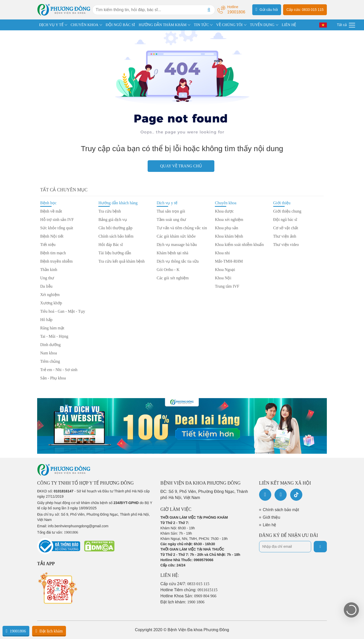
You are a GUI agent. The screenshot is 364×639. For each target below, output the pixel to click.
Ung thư (47, 278)
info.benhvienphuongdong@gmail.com (78, 526)
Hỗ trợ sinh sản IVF (57, 220)
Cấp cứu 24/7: (185, 584)
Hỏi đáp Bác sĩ (111, 245)
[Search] (209, 10)
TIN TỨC (201, 25)
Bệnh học (48, 203)
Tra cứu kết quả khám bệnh (121, 261)
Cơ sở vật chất (286, 228)
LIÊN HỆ (289, 25)
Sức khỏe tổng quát (57, 228)
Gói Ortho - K (168, 270)
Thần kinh (49, 270)
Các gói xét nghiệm (173, 278)
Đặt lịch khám (49, 631)
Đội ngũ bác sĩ (285, 220)
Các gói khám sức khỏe (176, 236)
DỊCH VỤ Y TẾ (51, 25)
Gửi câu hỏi (267, 9)
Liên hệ (270, 525)
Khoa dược (224, 211)
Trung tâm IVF (227, 286)
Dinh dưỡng (50, 345)
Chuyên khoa (226, 203)
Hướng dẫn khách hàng (118, 203)
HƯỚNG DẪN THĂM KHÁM (163, 25)
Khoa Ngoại (225, 270)
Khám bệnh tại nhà (173, 253)
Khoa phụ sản (226, 228)
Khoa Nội (223, 278)
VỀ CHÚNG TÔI (229, 25)
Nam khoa (49, 353)
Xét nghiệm (50, 295)
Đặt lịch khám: (183, 602)
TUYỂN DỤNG (262, 25)
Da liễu (46, 286)
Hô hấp (46, 320)
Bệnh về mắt (51, 211)
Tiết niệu (48, 245)
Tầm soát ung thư (171, 220)
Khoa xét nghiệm (229, 220)
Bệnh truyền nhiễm (56, 261)
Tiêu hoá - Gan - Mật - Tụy (63, 311)
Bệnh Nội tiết (52, 236)
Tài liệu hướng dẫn (115, 253)
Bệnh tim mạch (53, 253)
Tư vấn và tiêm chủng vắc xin (182, 228)
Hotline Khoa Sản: (189, 596)
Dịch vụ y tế (167, 203)
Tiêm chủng (50, 361)
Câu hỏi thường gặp (115, 228)
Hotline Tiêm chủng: (189, 590)
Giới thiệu (282, 203)
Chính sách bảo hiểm (116, 236)
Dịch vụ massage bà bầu (177, 245)
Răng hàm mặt (52, 328)
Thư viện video (286, 245)
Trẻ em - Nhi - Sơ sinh (59, 370)
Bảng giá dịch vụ (112, 220)
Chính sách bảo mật (281, 510)
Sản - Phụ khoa (53, 378)
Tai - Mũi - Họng (54, 336)
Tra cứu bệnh (110, 211)
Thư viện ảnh (285, 236)
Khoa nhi (222, 253)
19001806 (16, 631)
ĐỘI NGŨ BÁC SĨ (120, 25)
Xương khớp (51, 303)
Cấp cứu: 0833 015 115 (305, 10)
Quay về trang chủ (181, 166)
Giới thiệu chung (287, 211)
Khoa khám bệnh (229, 236)
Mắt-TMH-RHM (229, 261)
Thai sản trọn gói (171, 211)
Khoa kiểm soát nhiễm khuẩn (239, 245)
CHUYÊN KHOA (85, 25)
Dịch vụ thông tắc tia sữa (178, 261)
